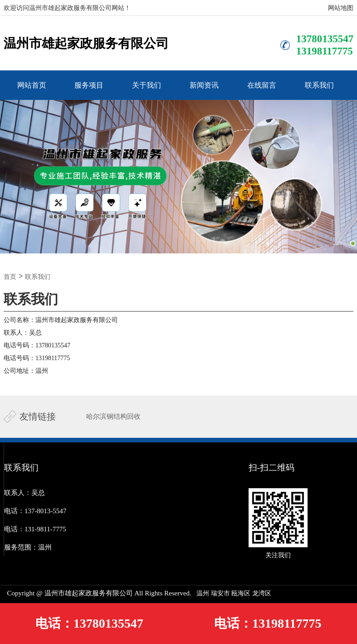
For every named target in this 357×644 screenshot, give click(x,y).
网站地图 (341, 8)
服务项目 (89, 85)
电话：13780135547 (89, 623)
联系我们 (319, 85)
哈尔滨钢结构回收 (113, 416)
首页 (10, 277)
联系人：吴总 (24, 493)
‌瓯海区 (241, 593)
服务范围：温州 (28, 547)
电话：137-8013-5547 (35, 511)
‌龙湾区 (262, 593)
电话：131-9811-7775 (35, 529)
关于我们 (147, 85)
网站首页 (32, 85)
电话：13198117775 (268, 623)
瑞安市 (220, 593)
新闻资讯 (204, 85)
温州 (203, 593)
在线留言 (262, 85)
